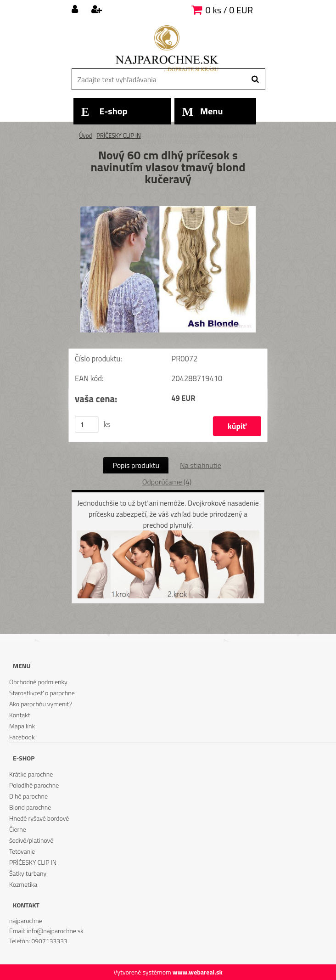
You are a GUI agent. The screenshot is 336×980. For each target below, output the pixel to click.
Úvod (85, 135)
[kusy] (87, 424)
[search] (255, 79)
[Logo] (167, 48)
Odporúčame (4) (167, 482)
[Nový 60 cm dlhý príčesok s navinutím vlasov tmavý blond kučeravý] (168, 210)
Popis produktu (136, 465)
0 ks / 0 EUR (229, 10)
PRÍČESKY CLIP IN (119, 135)
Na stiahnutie (201, 465)
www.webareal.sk (198, 972)
